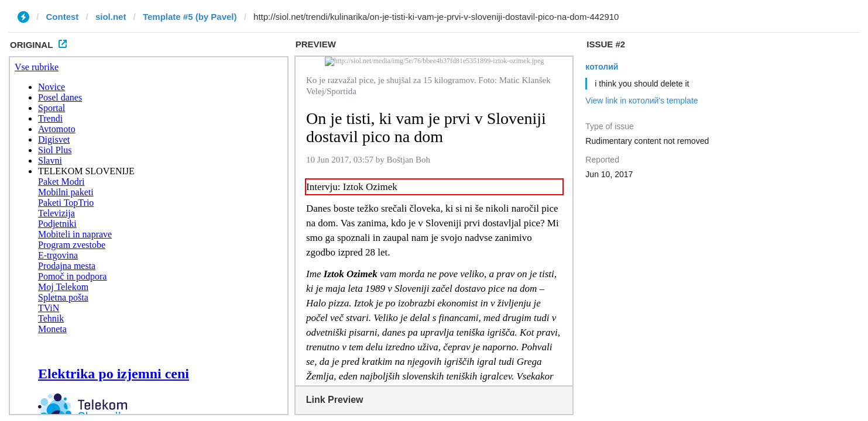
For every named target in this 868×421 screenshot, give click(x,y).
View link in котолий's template (641, 101)
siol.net (111, 17)
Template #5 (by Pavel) (190, 17)
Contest (63, 17)
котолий (602, 67)
